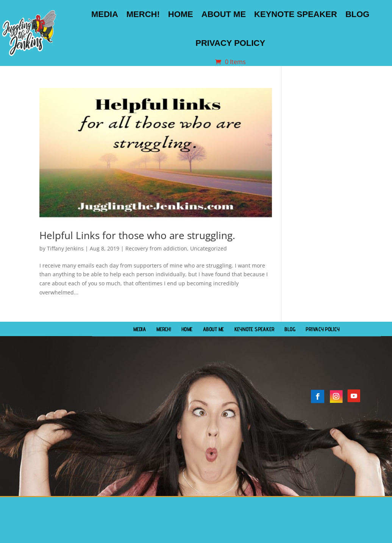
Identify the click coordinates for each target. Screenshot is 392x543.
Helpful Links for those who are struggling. (137, 235)
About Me (224, 14)
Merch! (143, 14)
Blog (358, 14)
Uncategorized (208, 248)
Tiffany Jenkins (65, 248)
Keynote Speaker (296, 14)
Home (181, 14)
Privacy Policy (230, 43)
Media (105, 14)
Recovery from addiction (156, 248)
